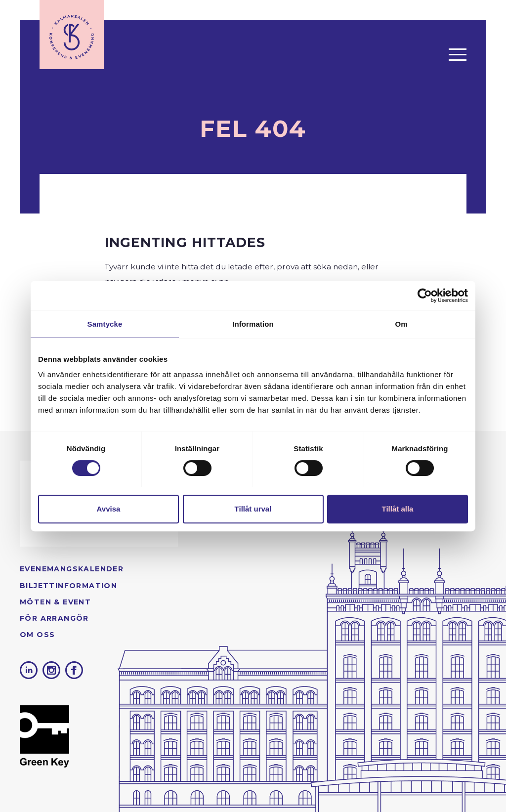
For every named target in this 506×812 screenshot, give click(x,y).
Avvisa (109, 509)
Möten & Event (55, 602)
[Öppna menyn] (458, 54)
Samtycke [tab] (105, 324)
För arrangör (54, 618)
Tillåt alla (398, 509)
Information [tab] (253, 324)
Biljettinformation (68, 586)
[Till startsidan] (72, 35)
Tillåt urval (253, 509)
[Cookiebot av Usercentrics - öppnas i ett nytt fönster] (425, 296)
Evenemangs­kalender (72, 569)
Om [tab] (401, 324)
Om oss (37, 635)
